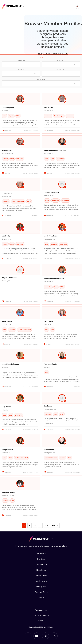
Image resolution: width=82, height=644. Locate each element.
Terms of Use (41, 610)
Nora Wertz (48, 108)
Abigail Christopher (9, 278)
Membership (41, 565)
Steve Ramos (7, 321)
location (61, 70)
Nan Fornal (48, 406)
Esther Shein (49, 450)
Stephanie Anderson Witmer (55, 150)
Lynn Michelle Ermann (11, 364)
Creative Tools (41, 592)
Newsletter (41, 570)
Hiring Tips (41, 587)
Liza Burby (6, 236)
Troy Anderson (8, 407)
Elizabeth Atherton (51, 236)
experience (41, 79)
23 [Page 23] (46, 525)
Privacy (41, 620)
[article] (20, 113)
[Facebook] (28, 636)
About (41, 598)
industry (21, 70)
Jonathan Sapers (8, 492)
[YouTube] (37, 636)
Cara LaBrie (48, 321)
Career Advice (41, 576)
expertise (21, 60)
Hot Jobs (41, 559)
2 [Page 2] (30, 525)
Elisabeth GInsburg (51, 192)
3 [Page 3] (35, 525)
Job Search (41, 554)
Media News (41, 581)
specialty (61, 60)
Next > (55, 525)
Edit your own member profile (53, 53)
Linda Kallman (7, 193)
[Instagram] (45, 636)
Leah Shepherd (8, 108)
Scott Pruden (7, 150)
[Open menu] (77, 7)
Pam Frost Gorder (51, 364)
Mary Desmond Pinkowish (54, 279)
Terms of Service (41, 615)
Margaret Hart (7, 450)
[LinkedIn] (54, 636)
